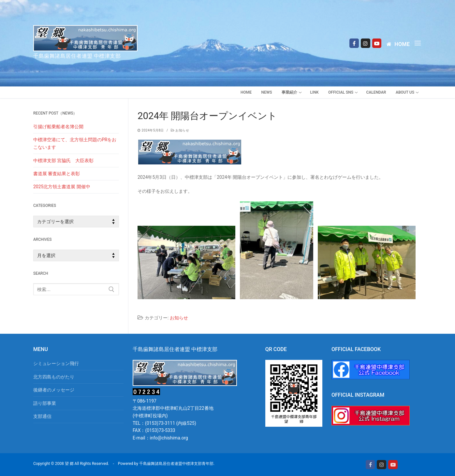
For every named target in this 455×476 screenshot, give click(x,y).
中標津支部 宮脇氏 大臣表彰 (63, 161)
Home (398, 44)
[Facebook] (354, 43)
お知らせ (180, 130)
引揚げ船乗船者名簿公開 (58, 127)
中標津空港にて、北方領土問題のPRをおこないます (75, 143)
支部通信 (42, 416)
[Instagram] (366, 43)
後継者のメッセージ (54, 390)
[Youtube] (377, 43)
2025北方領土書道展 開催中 (62, 187)
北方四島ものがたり (54, 377)
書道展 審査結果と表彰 (57, 174)
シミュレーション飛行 (56, 363)
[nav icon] (419, 43)
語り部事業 (45, 403)
